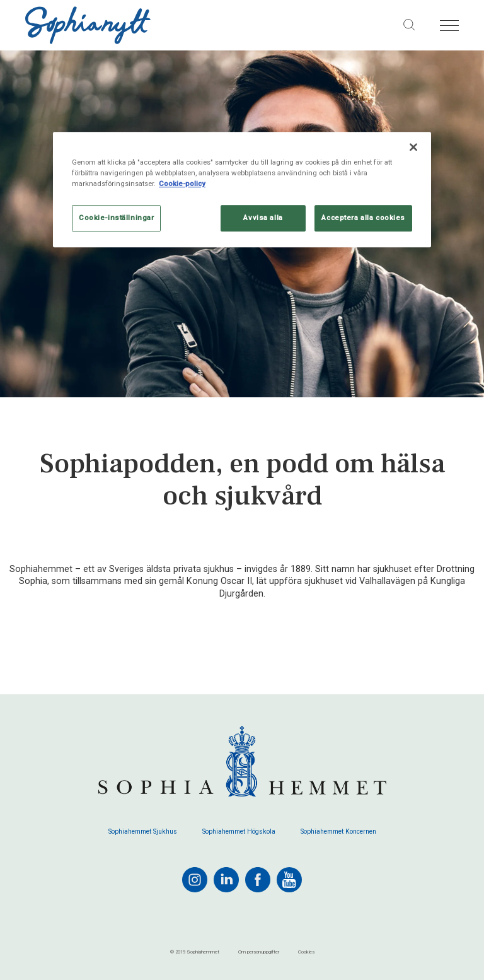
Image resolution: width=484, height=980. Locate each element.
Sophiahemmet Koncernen (338, 832)
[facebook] (258, 880)
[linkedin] (226, 880)
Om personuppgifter (259, 952)
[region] (242, 190)
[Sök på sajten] (410, 25)
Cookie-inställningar (116, 218)
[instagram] (195, 880)
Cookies (306, 952)
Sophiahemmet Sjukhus (143, 832)
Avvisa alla (263, 218)
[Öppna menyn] (449, 26)
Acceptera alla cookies (363, 218)
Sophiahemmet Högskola (239, 832)
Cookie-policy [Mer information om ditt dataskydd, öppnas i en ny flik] (182, 184)
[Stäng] (413, 147)
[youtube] (289, 880)
